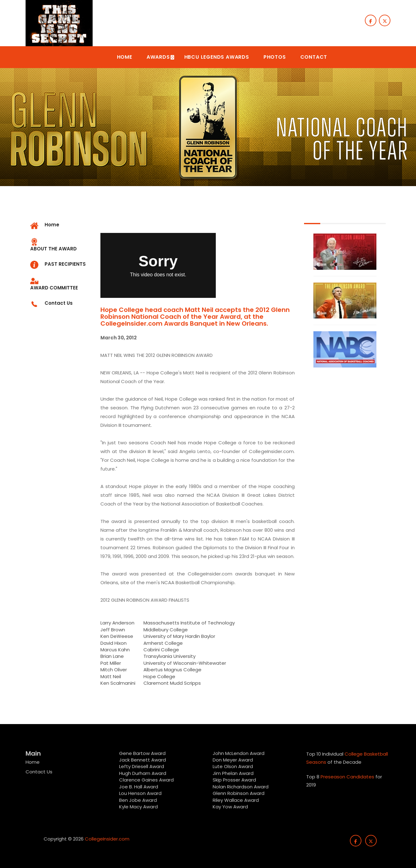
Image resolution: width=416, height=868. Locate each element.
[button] (125, 57)
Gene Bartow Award (142, 753)
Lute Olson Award (233, 766)
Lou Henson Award (140, 793)
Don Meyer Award (233, 760)
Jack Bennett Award (143, 760)
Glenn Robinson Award (239, 793)
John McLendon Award (239, 753)
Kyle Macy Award (138, 807)
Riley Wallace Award (236, 800)
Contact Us (39, 772)
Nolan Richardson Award (241, 787)
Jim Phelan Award (233, 773)
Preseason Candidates (347, 777)
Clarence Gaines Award (146, 780)
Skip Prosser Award (234, 780)
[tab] (61, 245)
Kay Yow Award (230, 807)
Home (33, 762)
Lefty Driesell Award (142, 766)
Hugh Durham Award (143, 773)
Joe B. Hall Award (139, 787)
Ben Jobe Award (138, 800)
